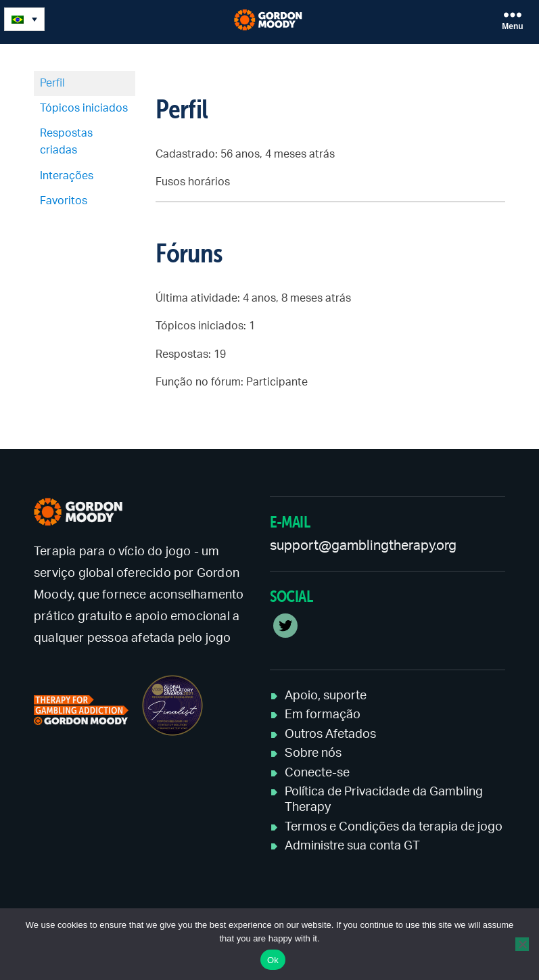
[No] (522, 944)
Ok (273, 960)
